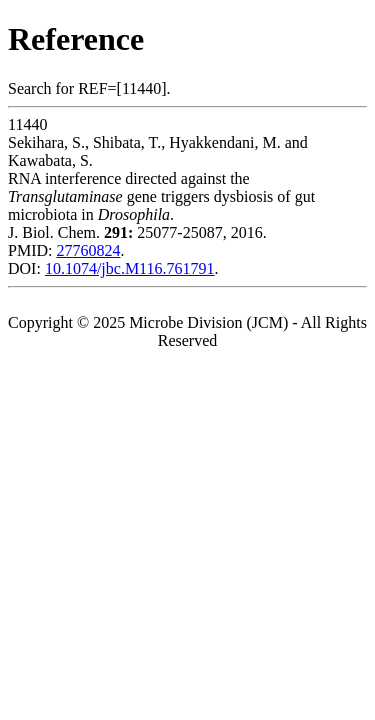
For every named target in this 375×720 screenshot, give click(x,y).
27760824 (88, 250)
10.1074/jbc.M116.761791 (130, 268)
